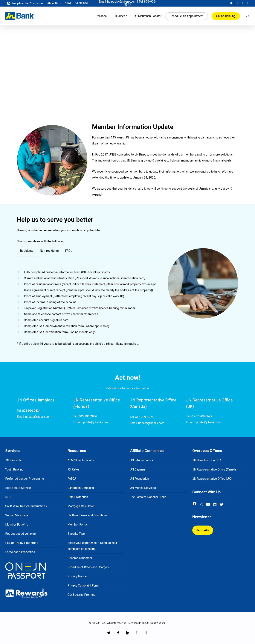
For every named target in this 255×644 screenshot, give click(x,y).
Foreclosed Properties (20, 552)
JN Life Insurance (142, 460)
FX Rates (74, 469)
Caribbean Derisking (81, 488)
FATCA (72, 479)
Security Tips (76, 534)
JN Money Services (143, 488)
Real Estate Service (18, 488)
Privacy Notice (77, 576)
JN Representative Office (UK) (212, 479)
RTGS (9, 497)
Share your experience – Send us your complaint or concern (92, 546)
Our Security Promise (81, 595)
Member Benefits (17, 525)
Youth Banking (14, 469)
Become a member (80, 558)
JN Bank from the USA (207, 460)
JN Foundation (139, 479)
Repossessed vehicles (20, 534)
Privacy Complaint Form (83, 586)
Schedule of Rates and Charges (88, 567)
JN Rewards (13, 460)
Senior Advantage (17, 515)
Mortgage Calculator (81, 506)
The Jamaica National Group (148, 497)
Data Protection (78, 497)
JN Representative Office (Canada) (215, 469)
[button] (27, 251)
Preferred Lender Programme (25, 479)
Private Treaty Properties (22, 543)
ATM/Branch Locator (81, 460)
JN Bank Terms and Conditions (88, 515)
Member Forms (78, 525)
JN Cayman (137, 469)
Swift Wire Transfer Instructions (26, 506)
